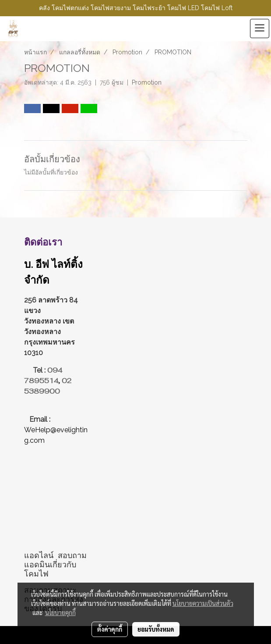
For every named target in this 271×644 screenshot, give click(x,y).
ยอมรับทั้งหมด (156, 629)
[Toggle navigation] (260, 28)
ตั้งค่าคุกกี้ (110, 629)
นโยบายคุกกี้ (60, 612)
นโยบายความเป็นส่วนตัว (203, 603)
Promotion (147, 82)
